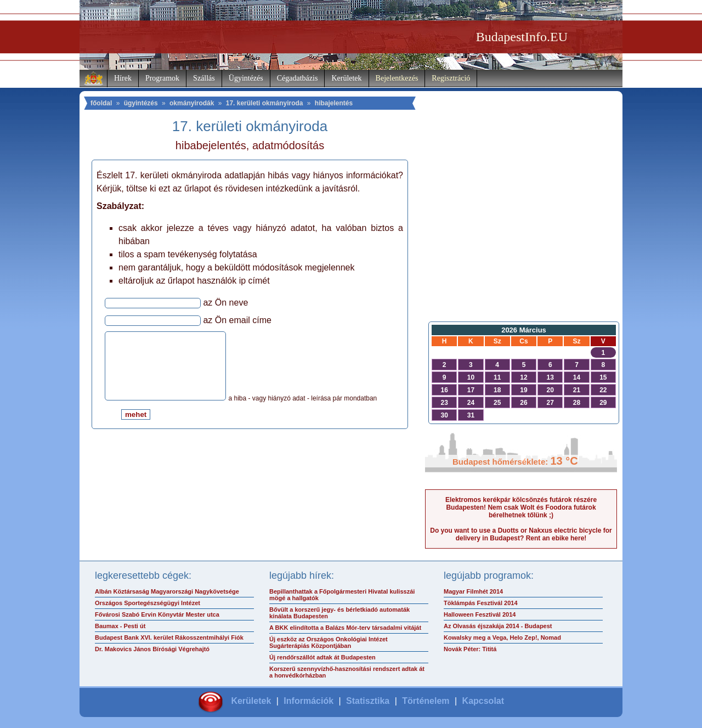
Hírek (123, 78)
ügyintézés (141, 103)
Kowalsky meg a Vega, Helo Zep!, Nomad (502, 637)
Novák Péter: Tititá (470, 649)
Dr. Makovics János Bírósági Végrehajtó (152, 649)
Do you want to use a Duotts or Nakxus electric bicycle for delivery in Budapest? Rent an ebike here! (521, 534)
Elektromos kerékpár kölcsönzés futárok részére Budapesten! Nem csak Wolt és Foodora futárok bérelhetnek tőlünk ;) (521, 507)
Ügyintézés (246, 78)
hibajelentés (334, 103)
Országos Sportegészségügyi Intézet (148, 603)
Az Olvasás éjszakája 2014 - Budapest (498, 626)
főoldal (101, 103)
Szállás (204, 78)
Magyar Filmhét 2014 (473, 591)
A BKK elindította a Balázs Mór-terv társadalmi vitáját (345, 628)
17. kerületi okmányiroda (265, 103)
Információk (308, 701)
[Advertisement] (521, 228)
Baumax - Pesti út (120, 626)
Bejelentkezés (397, 78)
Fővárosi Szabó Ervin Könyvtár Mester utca (157, 614)
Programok (162, 78)
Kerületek (346, 78)
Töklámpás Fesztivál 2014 (481, 603)
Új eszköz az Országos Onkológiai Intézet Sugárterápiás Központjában (329, 642)
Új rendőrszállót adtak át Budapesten (322, 657)
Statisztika (368, 701)
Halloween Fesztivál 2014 (480, 614)
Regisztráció (451, 78)
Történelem (426, 701)
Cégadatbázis (298, 78)
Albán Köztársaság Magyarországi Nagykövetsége (167, 591)
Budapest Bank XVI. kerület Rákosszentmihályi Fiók (169, 637)
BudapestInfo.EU (522, 37)
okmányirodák (192, 103)
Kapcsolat (483, 701)
